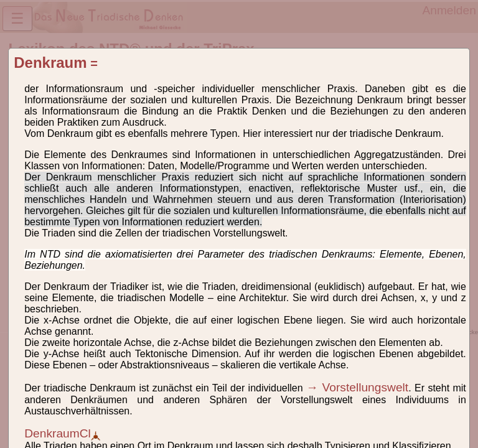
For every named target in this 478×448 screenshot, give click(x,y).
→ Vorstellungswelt (357, 387)
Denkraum (50, 63)
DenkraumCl (62, 433)
